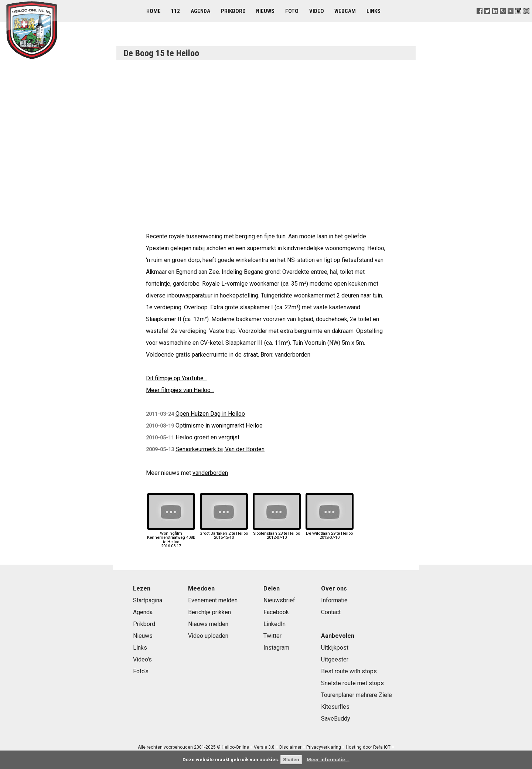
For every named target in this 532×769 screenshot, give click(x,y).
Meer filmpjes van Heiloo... (180, 390)
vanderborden (210, 473)
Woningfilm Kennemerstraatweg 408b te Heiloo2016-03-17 (171, 538)
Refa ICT (382, 747)
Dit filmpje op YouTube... (176, 378)
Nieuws (265, 11)
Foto (292, 11)
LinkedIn (274, 624)
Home (154, 11)
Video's (142, 659)
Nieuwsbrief (279, 600)
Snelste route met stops (352, 683)
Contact (331, 612)
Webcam (345, 11)
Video (317, 11)
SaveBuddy (336, 719)
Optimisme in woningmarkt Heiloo (219, 426)
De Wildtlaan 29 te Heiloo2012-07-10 (330, 533)
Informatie (334, 600)
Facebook (276, 612)
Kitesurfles (335, 707)
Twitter (272, 636)
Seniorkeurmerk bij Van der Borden (220, 449)
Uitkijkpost (335, 648)
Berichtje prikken (209, 612)
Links (374, 11)
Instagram (276, 648)
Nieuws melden (208, 624)
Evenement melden (213, 600)
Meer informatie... (328, 760)
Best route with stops (349, 671)
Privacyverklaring (324, 747)
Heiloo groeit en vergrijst (207, 437)
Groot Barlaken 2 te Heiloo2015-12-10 (224, 533)
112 (175, 11)
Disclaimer (290, 747)
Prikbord (233, 11)
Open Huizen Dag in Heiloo (210, 414)
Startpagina (148, 600)
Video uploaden (208, 636)
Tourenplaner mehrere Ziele (357, 695)
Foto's (141, 671)
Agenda (200, 11)
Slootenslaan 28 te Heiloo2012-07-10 (277, 533)
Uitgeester (335, 659)
